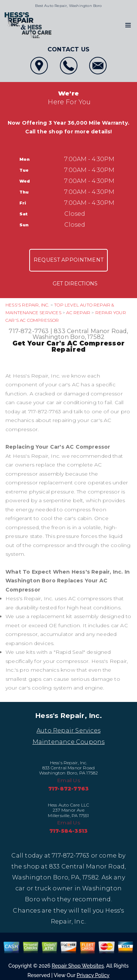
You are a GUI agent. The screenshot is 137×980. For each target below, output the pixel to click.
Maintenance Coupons (69, 742)
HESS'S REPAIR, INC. (27, 305)
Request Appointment (68, 260)
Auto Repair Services (68, 731)
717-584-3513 (68, 831)
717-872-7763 (29, 331)
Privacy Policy (93, 975)
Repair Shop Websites (78, 966)
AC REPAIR (78, 313)
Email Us (68, 780)
